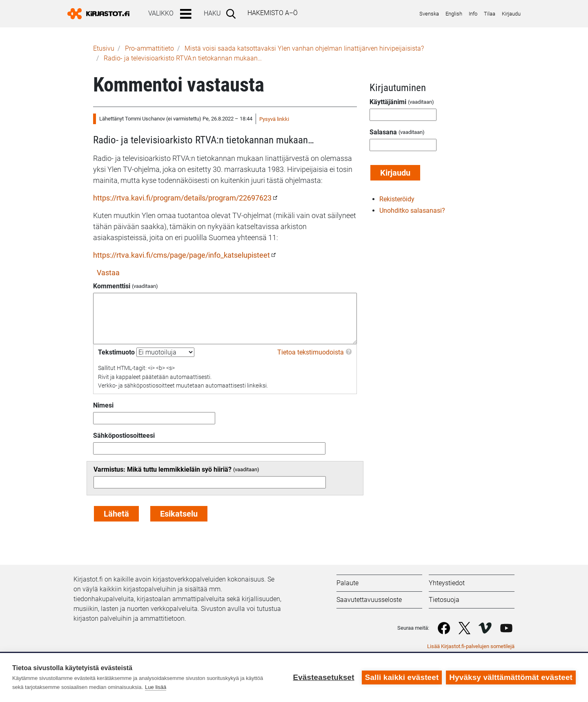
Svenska (429, 14)
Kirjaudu (511, 14)
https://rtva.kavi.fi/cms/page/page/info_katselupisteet (182, 255)
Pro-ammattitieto (149, 48)
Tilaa (490, 14)
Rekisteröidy (397, 199)
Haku (212, 13)
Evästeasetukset (323, 677)
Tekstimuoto (116, 352)
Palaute (347, 583)
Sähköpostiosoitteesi (124, 436)
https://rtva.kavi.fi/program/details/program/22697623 (182, 198)
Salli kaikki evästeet (402, 677)
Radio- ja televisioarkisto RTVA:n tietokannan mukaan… (183, 58)
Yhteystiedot (447, 583)
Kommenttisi (112, 286)
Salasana (383, 132)
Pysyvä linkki (274, 119)
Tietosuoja (444, 600)
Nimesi (103, 405)
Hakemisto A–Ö (273, 13)
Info (473, 14)
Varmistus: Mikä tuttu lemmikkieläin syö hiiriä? (163, 469)
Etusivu (104, 48)
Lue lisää (156, 687)
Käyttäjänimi (388, 102)
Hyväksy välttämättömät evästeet (511, 677)
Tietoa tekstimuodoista (311, 352)
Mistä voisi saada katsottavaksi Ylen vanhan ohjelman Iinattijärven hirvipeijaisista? (304, 48)
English (454, 14)
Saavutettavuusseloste (369, 600)
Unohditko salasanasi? (412, 211)
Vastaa (108, 273)
